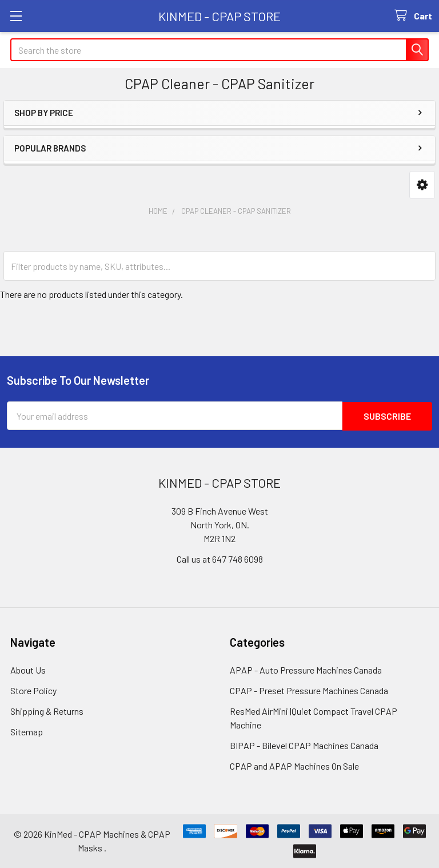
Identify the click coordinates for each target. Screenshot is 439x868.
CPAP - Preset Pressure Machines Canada (309, 690)
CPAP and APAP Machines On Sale (294, 766)
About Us (28, 670)
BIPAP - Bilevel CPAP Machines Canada (304, 745)
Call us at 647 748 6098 (220, 559)
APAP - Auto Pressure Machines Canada (306, 670)
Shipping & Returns (47, 711)
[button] (422, 185)
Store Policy (33, 690)
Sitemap (27, 732)
